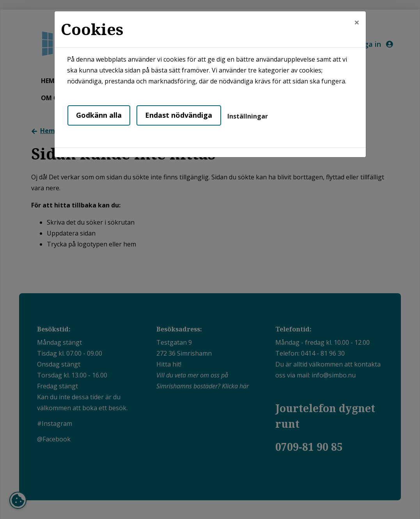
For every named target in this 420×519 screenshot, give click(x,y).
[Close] (357, 22)
